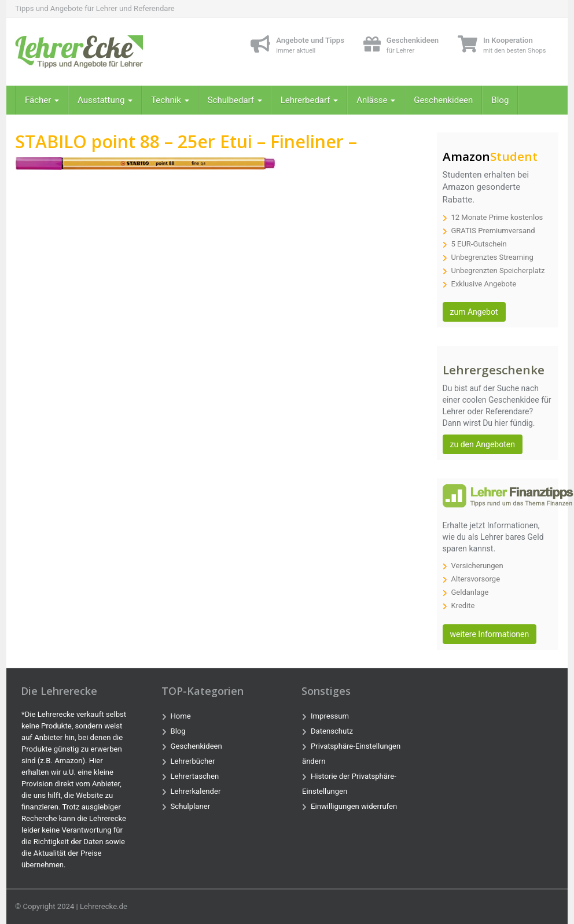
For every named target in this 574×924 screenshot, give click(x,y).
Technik (170, 100)
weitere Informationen (490, 634)
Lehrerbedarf (309, 100)
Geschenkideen (443, 100)
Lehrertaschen (195, 776)
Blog (500, 100)
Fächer (42, 100)
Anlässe (376, 100)
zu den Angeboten (483, 444)
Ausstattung (105, 100)
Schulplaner (191, 806)
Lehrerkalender (196, 791)
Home (181, 716)
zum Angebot (474, 312)
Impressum (330, 716)
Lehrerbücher (193, 761)
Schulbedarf (235, 100)
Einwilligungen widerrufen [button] (354, 806)
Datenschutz (332, 731)
